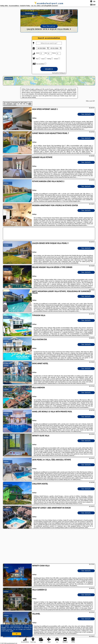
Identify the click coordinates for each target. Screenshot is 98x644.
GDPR (12, 631)
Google (4, 628)
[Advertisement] (49, 546)
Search (49, 69)
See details (86, 114)
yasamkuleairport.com (49, 3)
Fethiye (6, 111)
